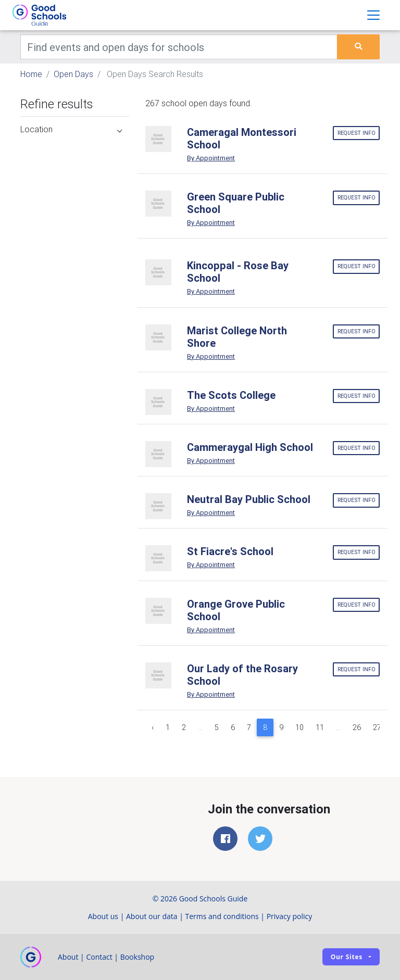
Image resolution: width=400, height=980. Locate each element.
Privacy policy (290, 916)
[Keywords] (179, 47)
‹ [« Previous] (153, 727)
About (68, 957)
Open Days (73, 74)
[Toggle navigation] (373, 15)
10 (299, 727)
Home (31, 74)
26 (357, 727)
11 (320, 727)
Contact (99, 957)
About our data (152, 916)
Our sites (347, 957)
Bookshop (137, 957)
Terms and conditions (222, 916)
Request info (357, 133)
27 (377, 727)
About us (103, 916)
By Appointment (211, 158)
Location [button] (71, 129)
